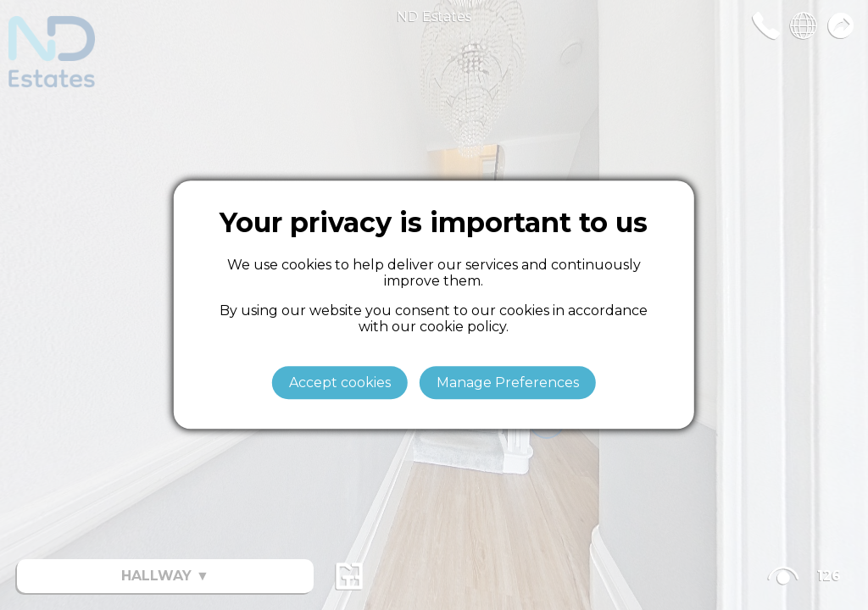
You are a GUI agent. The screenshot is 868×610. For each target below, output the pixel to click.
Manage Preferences (508, 383)
